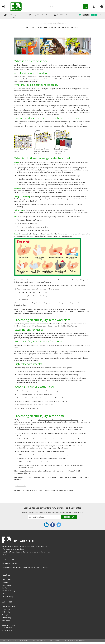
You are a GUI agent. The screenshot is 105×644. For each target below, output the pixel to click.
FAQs (3, 594)
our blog (21, 477)
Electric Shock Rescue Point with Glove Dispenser (61, 151)
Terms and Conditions (9, 606)
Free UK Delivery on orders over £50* (14, 16)
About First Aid (6, 579)
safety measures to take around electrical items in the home (58, 420)
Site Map (5, 588)
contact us (55, 477)
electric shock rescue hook (71, 182)
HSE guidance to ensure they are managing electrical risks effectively (54, 326)
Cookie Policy (6, 612)
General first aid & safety (34, 490)
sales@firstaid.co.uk (11, 563)
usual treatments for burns (70, 234)
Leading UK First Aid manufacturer (40, 15)
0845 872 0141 (9, 559)
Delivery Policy (6, 615)
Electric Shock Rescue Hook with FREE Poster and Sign (42, 151)
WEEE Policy (6, 621)
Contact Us (5, 582)
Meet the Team (7, 585)
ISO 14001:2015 (7, 631)
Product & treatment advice (54, 490)
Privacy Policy (6, 609)
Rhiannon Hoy (21, 486)
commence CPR (62, 217)
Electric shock (69, 490)
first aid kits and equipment (49, 471)
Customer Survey (7, 597)
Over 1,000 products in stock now (65, 15)
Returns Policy (6, 618)
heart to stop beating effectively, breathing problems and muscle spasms (64, 67)
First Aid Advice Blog (8, 591)
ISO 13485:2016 (7, 628)
